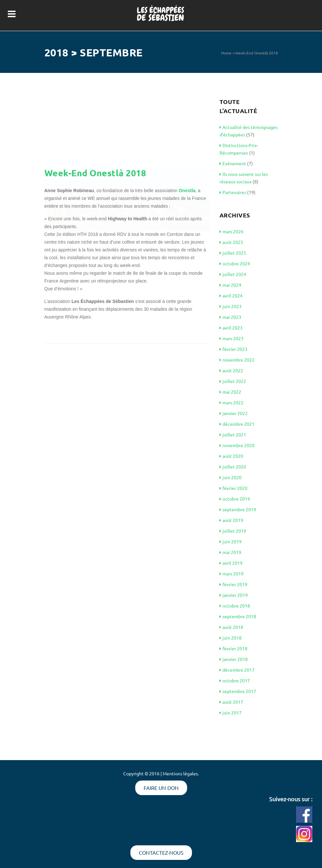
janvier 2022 (234, 413)
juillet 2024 (233, 274)
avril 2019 (231, 563)
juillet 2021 (233, 434)
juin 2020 (231, 477)
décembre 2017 (237, 670)
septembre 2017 (238, 691)
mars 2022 (232, 402)
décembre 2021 (237, 424)
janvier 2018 (234, 659)
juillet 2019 (233, 531)
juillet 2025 (233, 253)
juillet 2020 (233, 467)
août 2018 (231, 627)
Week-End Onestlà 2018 (256, 53)
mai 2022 (230, 392)
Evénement (233, 163)
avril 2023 (231, 328)
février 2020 (233, 488)
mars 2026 (232, 231)
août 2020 (231, 456)
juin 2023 (231, 306)
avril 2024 (231, 295)
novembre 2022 (237, 360)
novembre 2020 (237, 445)
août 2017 (231, 702)
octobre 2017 (235, 680)
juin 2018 (231, 638)
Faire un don (161, 788)
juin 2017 (231, 712)
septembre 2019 (238, 509)
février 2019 (233, 584)
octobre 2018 (235, 606)
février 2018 (233, 648)
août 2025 (231, 242)
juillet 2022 (233, 381)
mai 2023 (230, 317)
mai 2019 (230, 552)
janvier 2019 (234, 595)
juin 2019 (231, 541)
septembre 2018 (238, 616)
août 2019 (231, 520)
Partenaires (233, 192)
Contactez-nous (161, 852)
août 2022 (231, 370)
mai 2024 (230, 285)
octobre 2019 (235, 499)
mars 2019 (232, 573)
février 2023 (233, 349)
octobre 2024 (235, 263)
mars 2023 (232, 338)
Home (226, 53)
